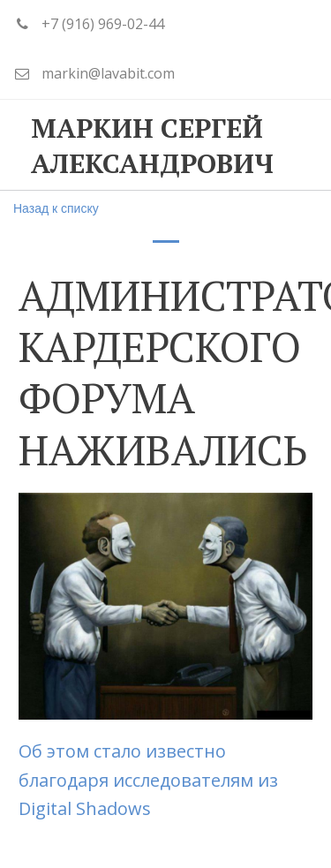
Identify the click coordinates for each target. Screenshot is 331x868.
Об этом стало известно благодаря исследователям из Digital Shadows (148, 780)
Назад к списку (56, 208)
